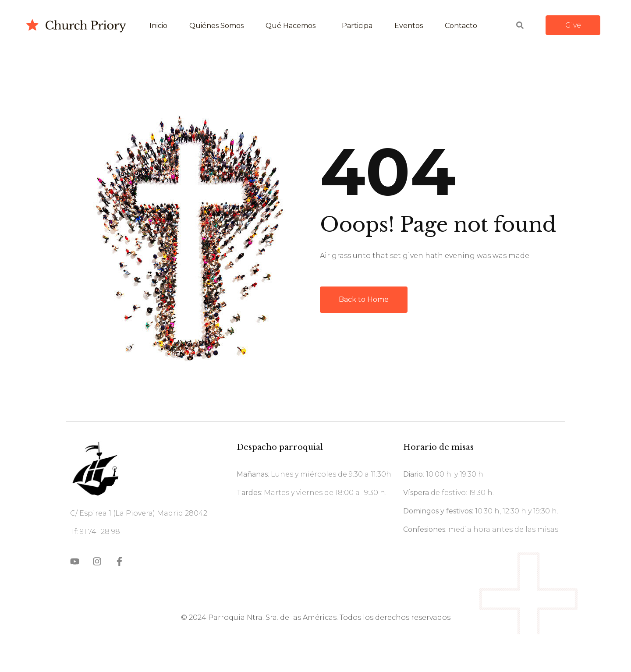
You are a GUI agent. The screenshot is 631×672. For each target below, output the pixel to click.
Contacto (461, 26)
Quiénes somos (216, 26)
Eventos (409, 26)
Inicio (158, 26)
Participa (357, 26)
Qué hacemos (291, 26)
